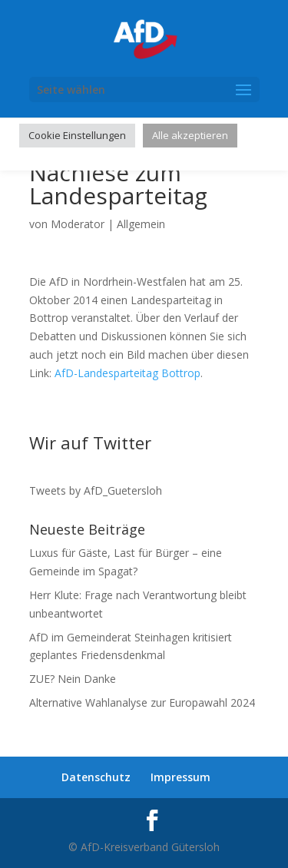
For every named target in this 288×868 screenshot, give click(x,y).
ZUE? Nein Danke (73, 679)
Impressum (180, 777)
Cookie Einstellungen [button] (77, 135)
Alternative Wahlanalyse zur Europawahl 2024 (142, 702)
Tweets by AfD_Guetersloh (96, 490)
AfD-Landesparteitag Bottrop (127, 373)
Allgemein (141, 224)
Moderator (78, 224)
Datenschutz (96, 777)
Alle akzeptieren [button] (190, 135)
